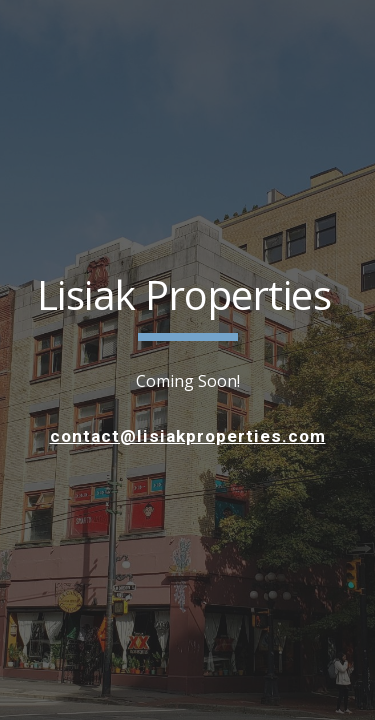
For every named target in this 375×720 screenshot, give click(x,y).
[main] (188, 305)
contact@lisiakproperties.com (188, 436)
